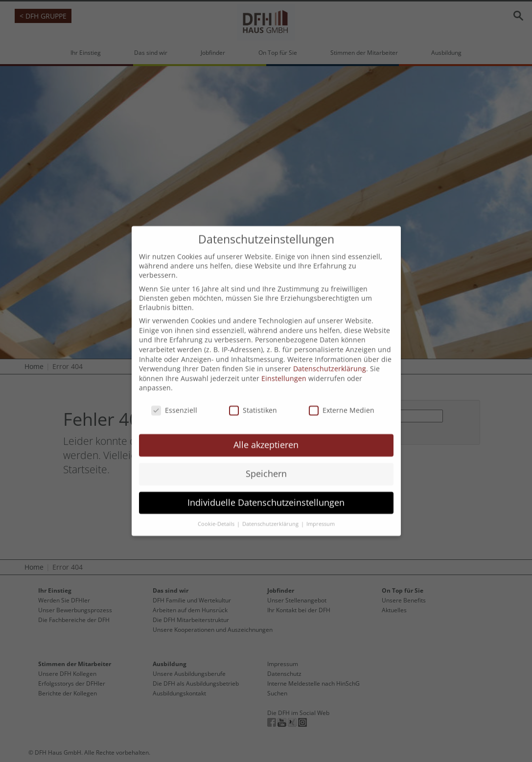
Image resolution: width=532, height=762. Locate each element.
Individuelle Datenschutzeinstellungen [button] (266, 488)
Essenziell (174, 396)
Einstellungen (284, 364)
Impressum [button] (321, 510)
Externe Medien (342, 396)
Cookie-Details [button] (217, 510)
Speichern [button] (266, 460)
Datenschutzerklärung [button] (271, 510)
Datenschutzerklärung (330, 355)
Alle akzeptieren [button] (266, 431)
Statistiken (253, 396)
